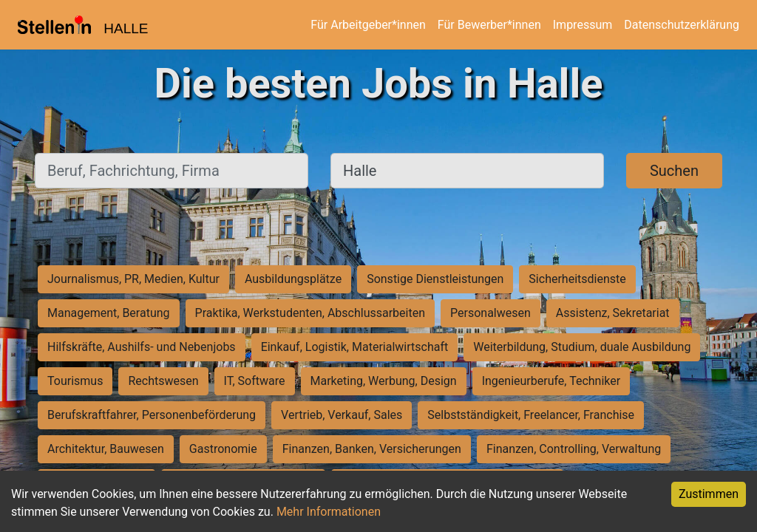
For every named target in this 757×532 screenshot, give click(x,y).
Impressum (583, 25)
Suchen (674, 171)
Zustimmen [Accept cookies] (709, 494)
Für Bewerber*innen (489, 25)
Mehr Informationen (329, 512)
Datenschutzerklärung (682, 25)
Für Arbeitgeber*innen (368, 25)
